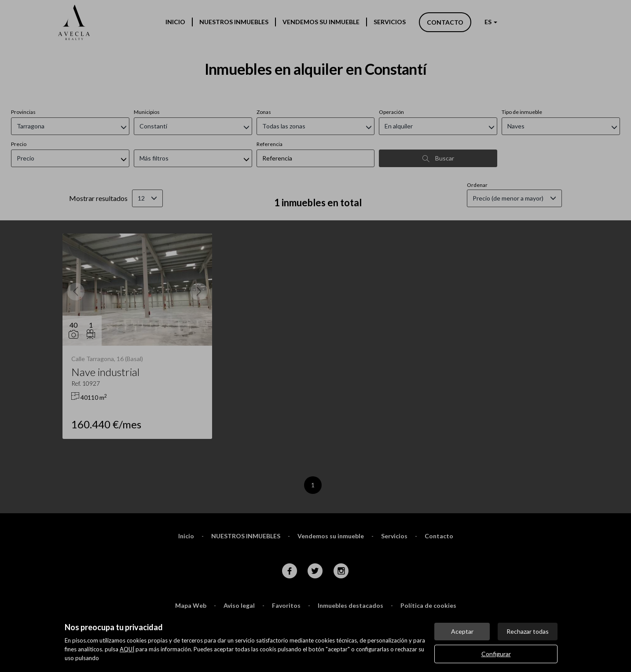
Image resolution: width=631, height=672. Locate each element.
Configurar (496, 654)
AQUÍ (127, 649)
